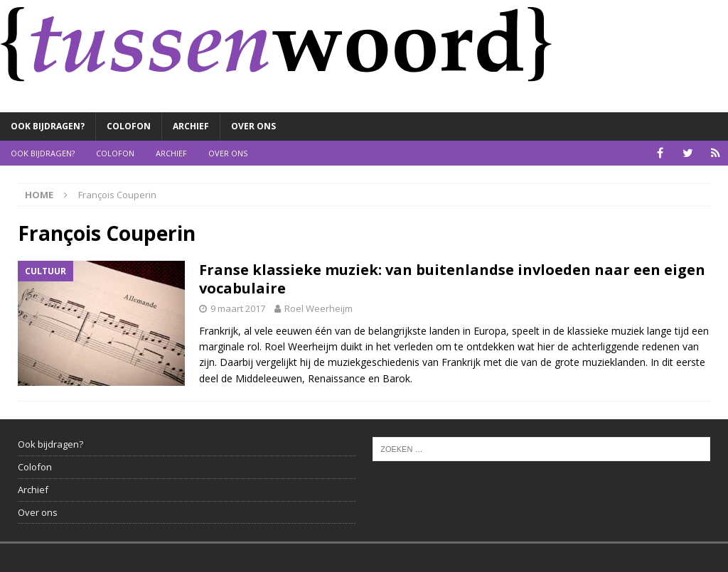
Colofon (129, 126)
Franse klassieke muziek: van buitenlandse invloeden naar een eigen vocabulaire (452, 279)
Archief (191, 126)
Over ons (253, 126)
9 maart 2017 (238, 308)
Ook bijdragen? (48, 126)
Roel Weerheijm (318, 308)
